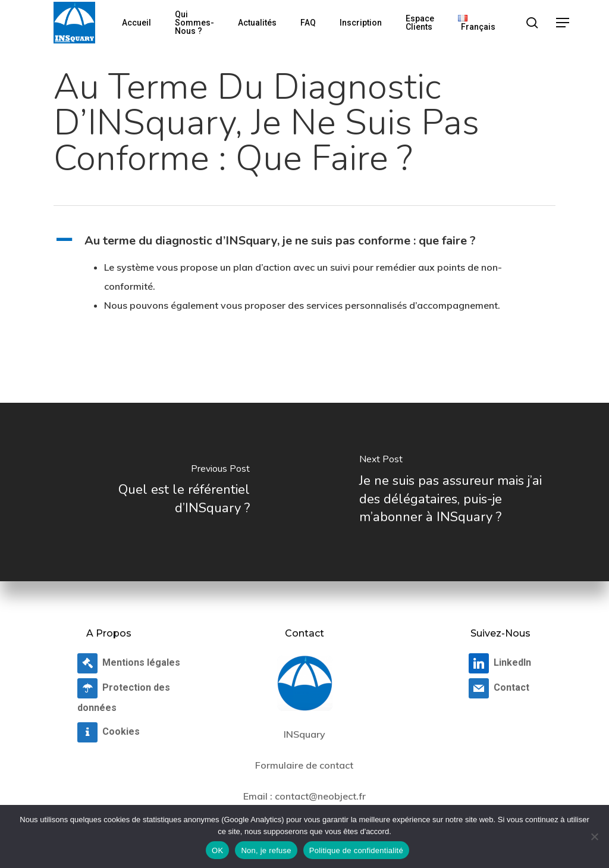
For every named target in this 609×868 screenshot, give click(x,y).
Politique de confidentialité (356, 850)
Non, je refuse (266, 850)
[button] (563, 23)
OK (217, 850)
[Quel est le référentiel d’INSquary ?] (152, 492)
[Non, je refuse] (594, 836)
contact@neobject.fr (320, 796)
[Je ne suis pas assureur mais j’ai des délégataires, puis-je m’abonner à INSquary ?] (457, 492)
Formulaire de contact (304, 765)
